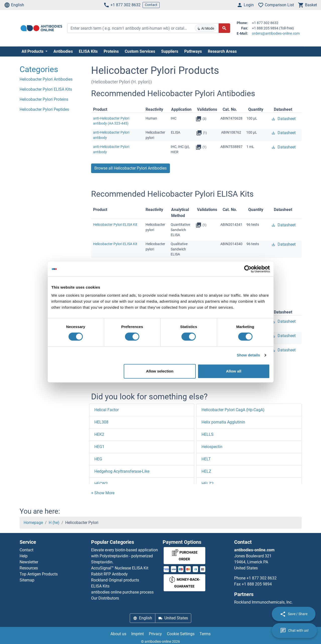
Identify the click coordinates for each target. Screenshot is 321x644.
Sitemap (27, 580)
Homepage (33, 523)
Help (24, 556)
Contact (151, 5)
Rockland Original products (115, 580)
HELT (206, 459)
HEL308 (101, 422)
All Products (33, 51)
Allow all (234, 371)
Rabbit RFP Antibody (109, 574)
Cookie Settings (181, 634)
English (14, 5)
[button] (103, 493)
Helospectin (212, 447)
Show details (248, 355)
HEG (98, 459)
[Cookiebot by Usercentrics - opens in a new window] (248, 269)
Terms (205, 634)
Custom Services (140, 51)
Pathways (193, 51)
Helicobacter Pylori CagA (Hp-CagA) (233, 410)
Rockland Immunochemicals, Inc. (263, 602)
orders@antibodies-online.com (276, 33)
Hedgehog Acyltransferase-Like (122, 471)
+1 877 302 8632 (122, 5)
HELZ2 (208, 484)
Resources (29, 568)
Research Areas (222, 51)
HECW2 (101, 484)
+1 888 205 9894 (257, 584)
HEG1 (99, 447)
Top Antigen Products (39, 574)
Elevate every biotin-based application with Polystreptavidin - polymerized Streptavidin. (124, 556)
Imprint (138, 634)
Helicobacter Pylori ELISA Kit (115, 225)
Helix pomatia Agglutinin (223, 422)
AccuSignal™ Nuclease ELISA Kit (120, 568)
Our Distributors (105, 598)
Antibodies (63, 51)
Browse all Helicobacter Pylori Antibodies (131, 168)
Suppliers (170, 51)
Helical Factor (107, 410)
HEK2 (99, 434)
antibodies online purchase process (122, 592)
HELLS (208, 434)
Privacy (155, 634)
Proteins (111, 51)
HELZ (206, 471)
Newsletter (29, 562)
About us (118, 634)
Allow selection (160, 371)
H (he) (54, 523)
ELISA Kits (88, 51)
